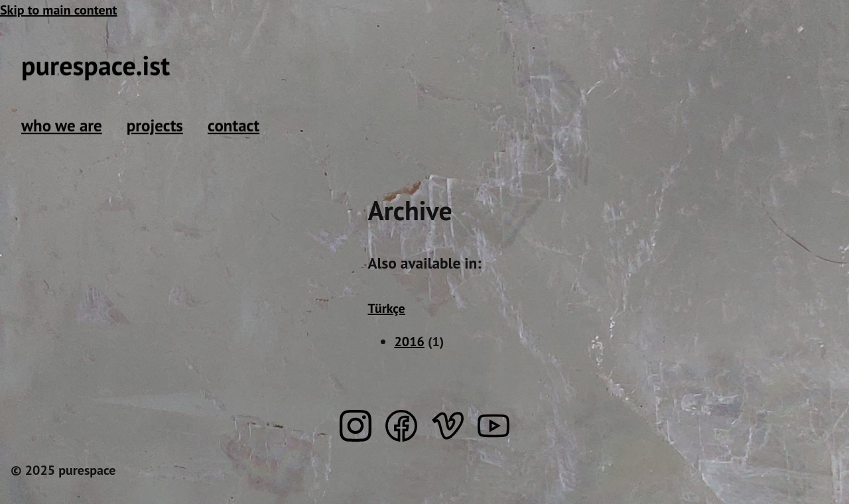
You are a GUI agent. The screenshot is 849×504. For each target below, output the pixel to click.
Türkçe (386, 308)
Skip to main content (59, 10)
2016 (409, 342)
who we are (62, 125)
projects (155, 125)
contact (233, 125)
